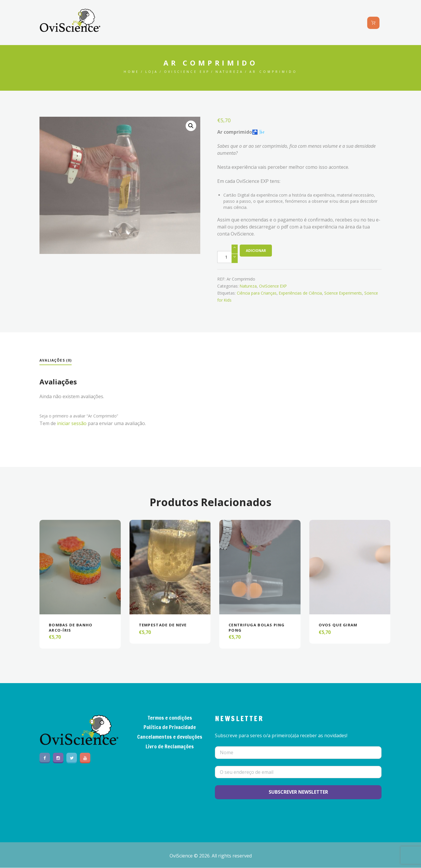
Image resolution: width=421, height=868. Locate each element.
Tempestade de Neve (165, 625)
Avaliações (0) (56, 360)
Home (129, 72)
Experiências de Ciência (301, 293)
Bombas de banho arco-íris (72, 627)
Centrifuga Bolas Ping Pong (259, 627)
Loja (150, 72)
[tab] (56, 361)
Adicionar (256, 251)
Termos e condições (170, 718)
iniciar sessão (72, 423)
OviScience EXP (187, 72)
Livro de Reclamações (170, 747)
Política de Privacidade (170, 727)
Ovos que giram (339, 625)
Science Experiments (345, 293)
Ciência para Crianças (257, 293)
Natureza (232, 72)
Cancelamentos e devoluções (170, 737)
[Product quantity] (227, 257)
